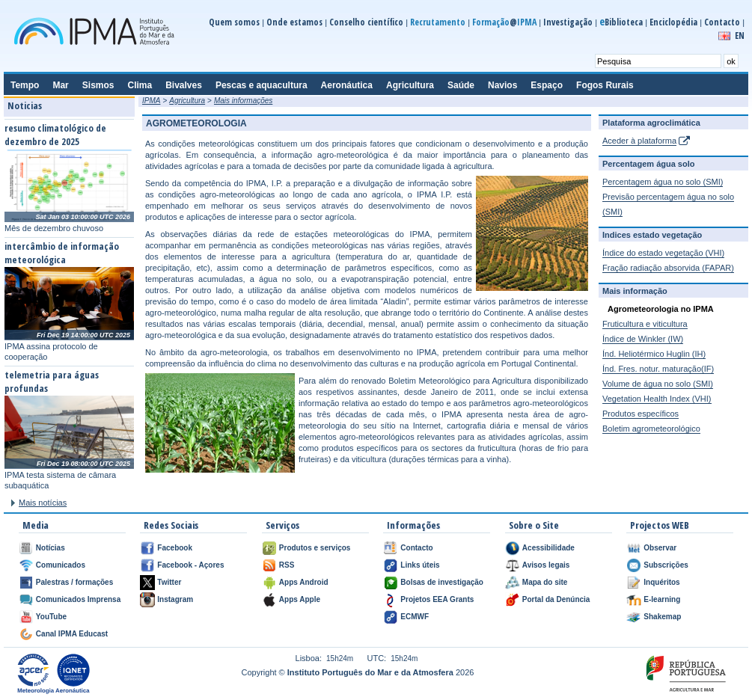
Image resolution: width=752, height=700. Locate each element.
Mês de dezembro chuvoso (54, 228)
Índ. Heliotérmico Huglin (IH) (654, 354)
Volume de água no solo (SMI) (658, 384)
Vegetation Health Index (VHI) (657, 399)
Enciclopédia (673, 22)
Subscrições (666, 565)
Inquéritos (661, 582)
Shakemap (662, 617)
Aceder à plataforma (639, 141)
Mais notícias (43, 503)
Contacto (722, 22)
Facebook (175, 548)
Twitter (169, 582)
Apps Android (304, 582)
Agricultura (187, 101)
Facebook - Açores (190, 565)
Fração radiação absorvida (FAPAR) (668, 268)
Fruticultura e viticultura (645, 324)
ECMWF (415, 617)
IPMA (151, 101)
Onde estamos (294, 22)
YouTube (51, 617)
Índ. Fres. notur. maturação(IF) (658, 369)
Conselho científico (366, 22)
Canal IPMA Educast (72, 634)
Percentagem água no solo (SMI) (663, 182)
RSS (287, 565)
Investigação (568, 22)
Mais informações (243, 101)
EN (740, 36)
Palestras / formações (74, 582)
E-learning (662, 599)
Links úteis (420, 565)
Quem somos (234, 22)
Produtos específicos (641, 414)
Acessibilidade (548, 548)
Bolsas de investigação (442, 582)
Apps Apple (300, 599)
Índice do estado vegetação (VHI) (663, 253)
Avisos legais (546, 565)
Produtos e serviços (315, 548)
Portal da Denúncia (556, 599)
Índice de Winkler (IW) (643, 339)
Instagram (175, 599)
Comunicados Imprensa (78, 599)
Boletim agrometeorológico (651, 429)
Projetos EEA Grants (437, 599)
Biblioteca (621, 22)
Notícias (51, 548)
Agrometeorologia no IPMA (661, 309)
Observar (660, 548)
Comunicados (61, 565)
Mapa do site (545, 582)
